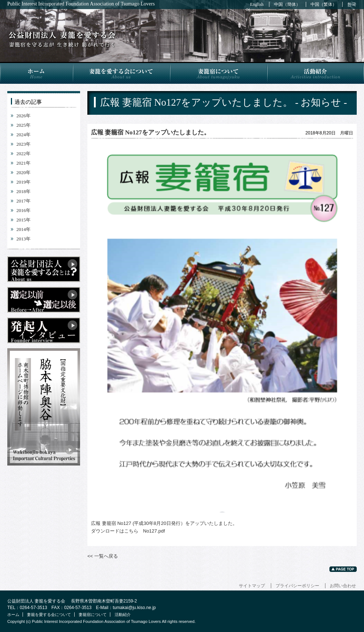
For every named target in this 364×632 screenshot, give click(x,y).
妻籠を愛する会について (121, 73)
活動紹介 (315, 73)
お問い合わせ (343, 586)
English (257, 4)
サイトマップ (252, 586)
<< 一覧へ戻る (103, 556)
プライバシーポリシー (297, 586)
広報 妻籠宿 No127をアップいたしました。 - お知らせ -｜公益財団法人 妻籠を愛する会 (62, 40)
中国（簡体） (287, 4)
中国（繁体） (324, 4)
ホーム (36, 73)
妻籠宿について (218, 73)
